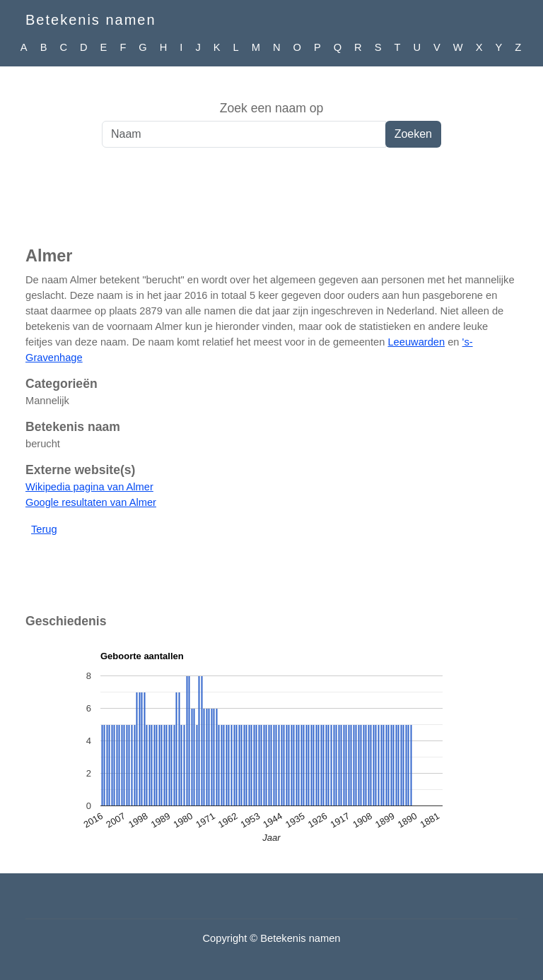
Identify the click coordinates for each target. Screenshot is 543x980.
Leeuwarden (416, 342)
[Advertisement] (271, 204)
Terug (44, 529)
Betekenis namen (91, 20)
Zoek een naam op (272, 108)
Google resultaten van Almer (91, 502)
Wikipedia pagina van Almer (89, 487)
